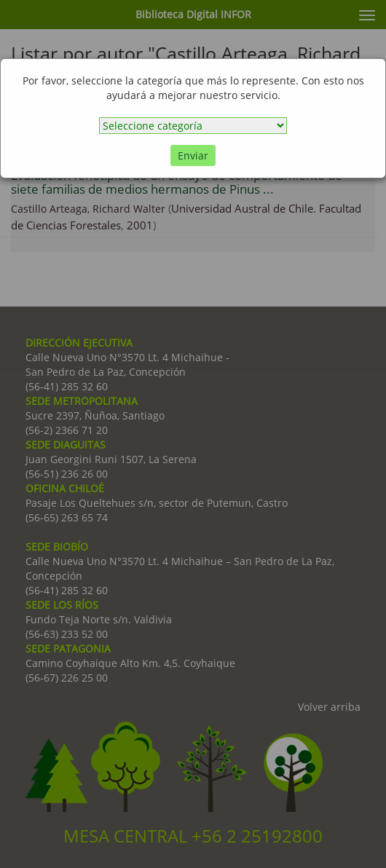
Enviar (193, 155)
